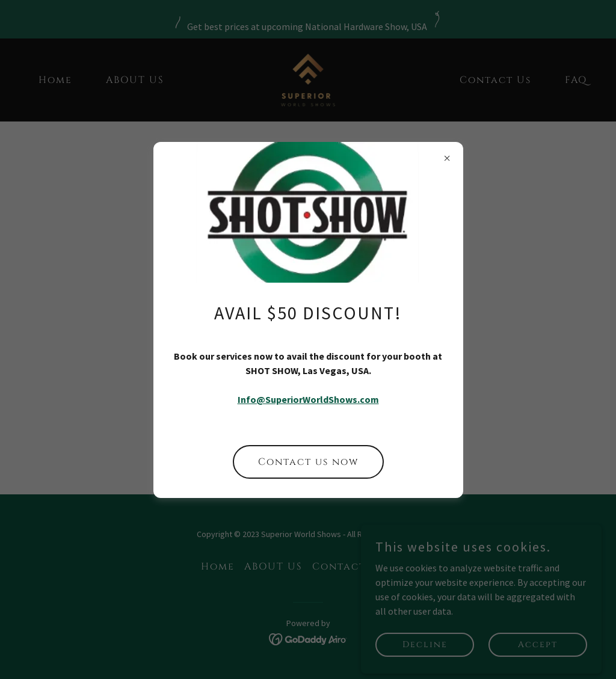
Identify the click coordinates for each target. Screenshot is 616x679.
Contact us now (308, 462)
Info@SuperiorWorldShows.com (308, 399)
